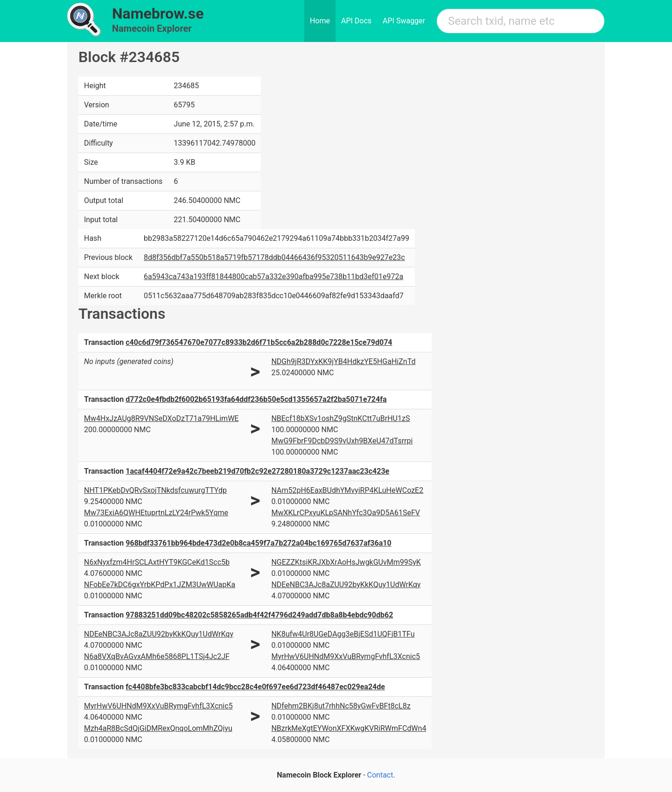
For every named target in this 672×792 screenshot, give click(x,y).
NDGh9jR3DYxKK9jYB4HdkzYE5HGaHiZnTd (343, 361)
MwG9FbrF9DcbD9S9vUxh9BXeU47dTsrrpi (342, 441)
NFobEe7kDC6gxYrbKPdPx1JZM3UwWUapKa (160, 585)
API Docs (356, 21)
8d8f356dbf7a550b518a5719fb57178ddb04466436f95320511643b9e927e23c (274, 257)
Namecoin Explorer (152, 28)
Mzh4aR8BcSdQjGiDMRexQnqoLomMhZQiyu (158, 728)
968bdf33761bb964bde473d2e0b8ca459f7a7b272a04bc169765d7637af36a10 (258, 543)
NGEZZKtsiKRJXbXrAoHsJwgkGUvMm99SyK (346, 562)
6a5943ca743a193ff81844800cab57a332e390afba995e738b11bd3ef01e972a (273, 277)
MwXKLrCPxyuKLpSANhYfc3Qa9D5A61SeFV (346, 513)
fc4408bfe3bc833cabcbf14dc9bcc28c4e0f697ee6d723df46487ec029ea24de (255, 687)
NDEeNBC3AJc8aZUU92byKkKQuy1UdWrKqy (346, 585)
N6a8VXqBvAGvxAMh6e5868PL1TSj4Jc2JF (157, 656)
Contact (380, 775)
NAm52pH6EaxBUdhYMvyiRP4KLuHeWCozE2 (347, 490)
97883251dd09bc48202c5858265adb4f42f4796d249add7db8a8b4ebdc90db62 (259, 615)
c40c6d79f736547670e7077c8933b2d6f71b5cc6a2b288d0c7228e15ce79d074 (259, 342)
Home (320, 21)
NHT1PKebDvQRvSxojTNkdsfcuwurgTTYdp (155, 490)
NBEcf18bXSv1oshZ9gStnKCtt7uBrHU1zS (340, 418)
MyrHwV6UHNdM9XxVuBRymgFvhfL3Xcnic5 (346, 656)
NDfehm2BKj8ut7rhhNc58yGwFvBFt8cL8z (341, 706)
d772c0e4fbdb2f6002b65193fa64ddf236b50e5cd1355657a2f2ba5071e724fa (256, 399)
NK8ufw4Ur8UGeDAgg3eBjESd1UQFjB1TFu (343, 634)
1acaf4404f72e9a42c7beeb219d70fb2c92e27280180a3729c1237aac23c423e (257, 471)
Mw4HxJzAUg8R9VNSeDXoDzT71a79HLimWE (161, 418)
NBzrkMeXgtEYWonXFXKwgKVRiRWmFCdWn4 (349, 728)
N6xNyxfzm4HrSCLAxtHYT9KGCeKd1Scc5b (157, 562)
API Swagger (404, 21)
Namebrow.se (158, 14)
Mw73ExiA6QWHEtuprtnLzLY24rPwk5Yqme (156, 513)
